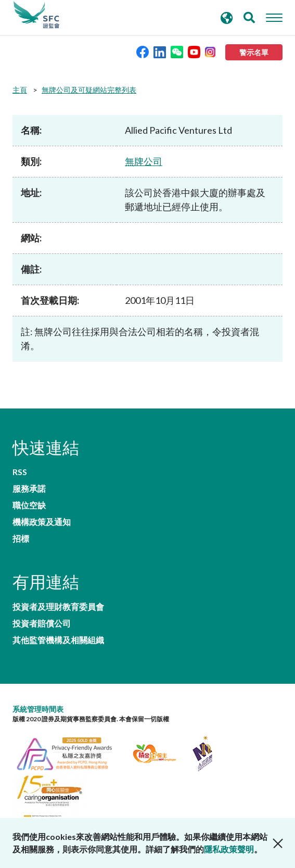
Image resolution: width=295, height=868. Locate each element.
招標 (21, 539)
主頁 (20, 90)
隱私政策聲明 (229, 849)
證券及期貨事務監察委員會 (36, 15)
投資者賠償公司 (42, 623)
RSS (20, 472)
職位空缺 (29, 505)
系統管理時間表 (38, 709)
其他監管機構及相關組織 (58, 640)
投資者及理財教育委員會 (58, 607)
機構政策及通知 (42, 522)
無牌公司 (144, 161)
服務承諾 (29, 489)
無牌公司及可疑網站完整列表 (89, 90)
